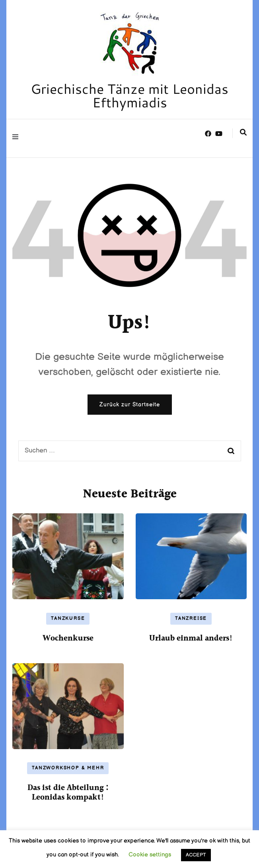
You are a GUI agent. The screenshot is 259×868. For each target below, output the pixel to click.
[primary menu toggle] (17, 138)
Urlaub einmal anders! (191, 639)
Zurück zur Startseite (130, 405)
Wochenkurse (68, 639)
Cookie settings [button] (150, 855)
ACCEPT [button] (196, 855)
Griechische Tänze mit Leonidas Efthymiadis (129, 95)
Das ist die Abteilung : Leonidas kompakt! (68, 793)
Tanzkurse (68, 618)
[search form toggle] (243, 133)
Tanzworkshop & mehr (68, 768)
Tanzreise (191, 618)
